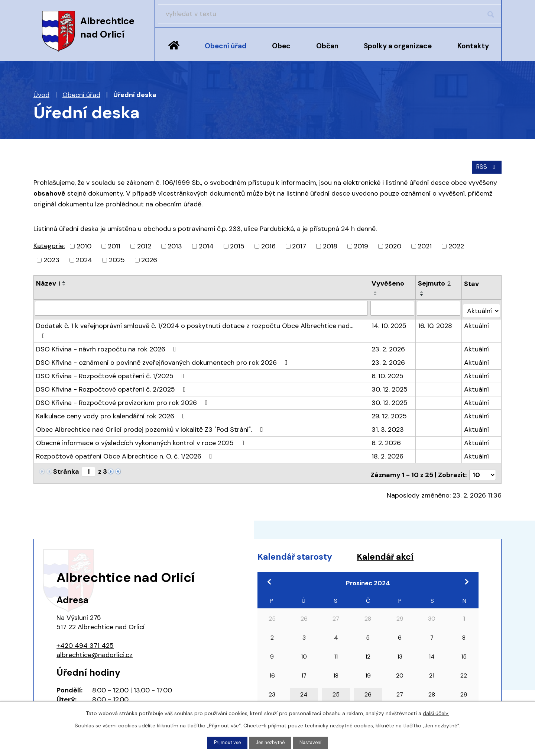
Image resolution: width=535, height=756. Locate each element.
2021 (425, 245)
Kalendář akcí (417, 534)
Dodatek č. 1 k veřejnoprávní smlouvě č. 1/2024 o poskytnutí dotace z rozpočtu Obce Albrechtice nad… (202, 315)
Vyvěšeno (388, 282)
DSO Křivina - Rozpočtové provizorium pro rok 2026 (123, 382)
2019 (361, 245)
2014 (206, 245)
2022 (456, 245)
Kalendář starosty (307, 534)
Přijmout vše (225, 742)
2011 (114, 245)
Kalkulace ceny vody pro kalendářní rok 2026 (112, 395)
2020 (393, 245)
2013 (175, 245)
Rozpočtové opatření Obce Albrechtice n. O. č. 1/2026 (126, 435)
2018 (330, 245)
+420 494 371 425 (85, 621)
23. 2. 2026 (389, 328)
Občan (327, 46)
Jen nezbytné (271, 742)
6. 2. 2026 (387, 422)
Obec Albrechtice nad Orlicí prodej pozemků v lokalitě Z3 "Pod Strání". (151, 408)
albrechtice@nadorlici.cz (95, 630)
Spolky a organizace (398, 46)
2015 (237, 245)
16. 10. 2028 (435, 315)
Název (48, 282)
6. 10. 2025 (388, 355)
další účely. (436, 712)
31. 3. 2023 (388, 408)
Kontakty (473, 46)
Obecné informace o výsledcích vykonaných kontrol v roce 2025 (142, 422)
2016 (268, 245)
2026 (149, 259)
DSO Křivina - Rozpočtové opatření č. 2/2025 (112, 368)
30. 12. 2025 (390, 368)
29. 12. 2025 (390, 395)
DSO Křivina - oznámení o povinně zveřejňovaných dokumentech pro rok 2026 (163, 341)
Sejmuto (435, 282)
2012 (144, 245)
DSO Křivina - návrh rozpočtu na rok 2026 (108, 328)
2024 (84, 259)
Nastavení (314, 742)
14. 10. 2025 (389, 315)
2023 (51, 259)
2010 (84, 245)
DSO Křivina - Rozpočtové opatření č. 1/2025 (112, 355)
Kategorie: (49, 245)
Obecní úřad (226, 46)
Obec (281, 46)
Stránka (66, 450)
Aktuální (477, 315)
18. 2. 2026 (388, 435)
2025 (117, 259)
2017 (299, 245)
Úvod (174, 51)
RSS (486, 165)
